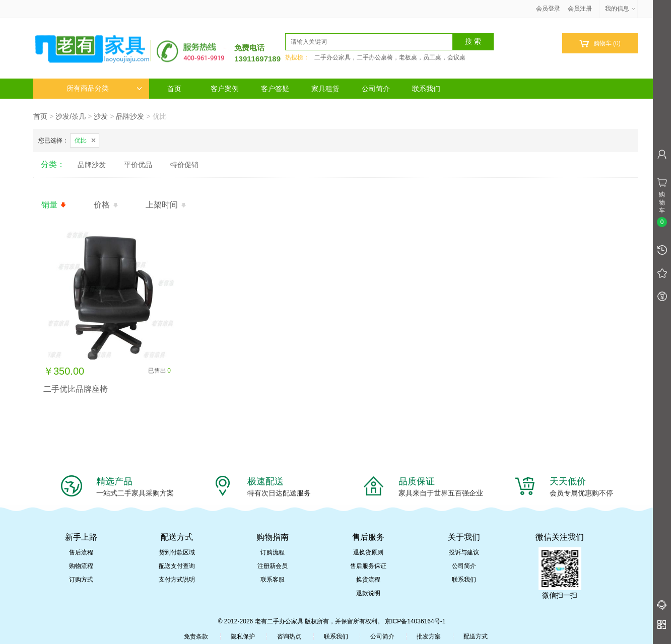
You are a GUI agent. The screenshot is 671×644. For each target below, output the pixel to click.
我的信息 (621, 9)
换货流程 (368, 580)
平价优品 (138, 165)
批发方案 (429, 636)
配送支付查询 (177, 566)
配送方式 (476, 636)
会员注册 (580, 9)
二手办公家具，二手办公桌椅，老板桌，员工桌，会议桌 (390, 57)
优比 (81, 140)
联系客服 (273, 580)
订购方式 (81, 580)
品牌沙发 (130, 116)
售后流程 (81, 552)
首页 (174, 89)
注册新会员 (273, 566)
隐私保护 (243, 636)
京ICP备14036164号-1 (415, 621)
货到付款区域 (177, 552)
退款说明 (368, 593)
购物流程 (81, 566)
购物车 (600, 44)
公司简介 (376, 89)
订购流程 (273, 552)
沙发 (101, 116)
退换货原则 (368, 552)
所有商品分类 (104, 88)
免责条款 (196, 636)
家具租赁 (325, 89)
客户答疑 (275, 89)
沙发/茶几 (71, 116)
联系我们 (426, 89)
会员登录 (548, 9)
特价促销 (184, 165)
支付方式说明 (177, 580)
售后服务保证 (368, 566)
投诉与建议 (464, 552)
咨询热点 (289, 636)
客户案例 (225, 89)
